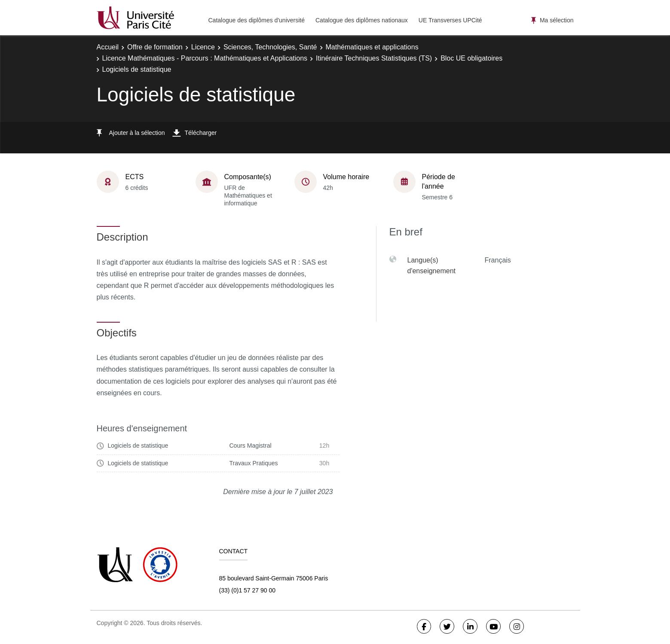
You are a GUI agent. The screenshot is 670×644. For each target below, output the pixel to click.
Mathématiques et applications (372, 47)
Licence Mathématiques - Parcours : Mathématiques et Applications (205, 58)
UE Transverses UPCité (450, 20)
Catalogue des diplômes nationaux (362, 20)
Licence (203, 47)
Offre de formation (155, 47)
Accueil (108, 47)
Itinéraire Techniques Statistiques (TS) (374, 58)
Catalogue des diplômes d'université (257, 20)
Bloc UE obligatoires (471, 58)
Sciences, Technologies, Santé (270, 47)
